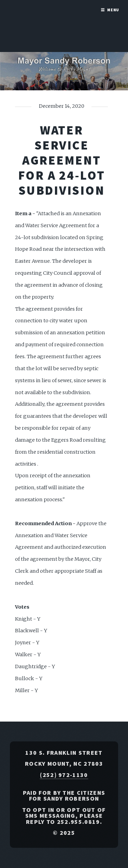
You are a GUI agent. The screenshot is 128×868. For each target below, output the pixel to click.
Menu (113, 10)
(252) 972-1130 (64, 775)
